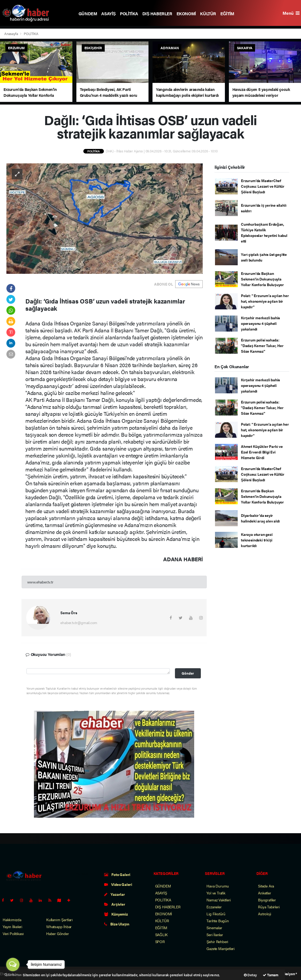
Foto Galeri (117, 874)
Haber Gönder (58, 933)
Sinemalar (214, 928)
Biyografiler (267, 900)
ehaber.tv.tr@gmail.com (79, 622)
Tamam (271, 975)
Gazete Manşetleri (220, 948)
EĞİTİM (227, 14)
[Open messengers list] (13, 964)
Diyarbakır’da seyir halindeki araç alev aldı (260, 518)
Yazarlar (115, 894)
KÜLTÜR (208, 14)
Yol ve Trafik (216, 893)
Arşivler (115, 904)
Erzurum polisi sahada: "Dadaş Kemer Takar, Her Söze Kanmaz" (262, 345)
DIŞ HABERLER (157, 14)
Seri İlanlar (215, 935)
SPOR (160, 941)
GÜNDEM (88, 14)
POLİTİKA (129, 14)
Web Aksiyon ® (286, 974)
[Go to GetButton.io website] (13, 975)
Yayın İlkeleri (12, 927)
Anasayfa (11, 34)
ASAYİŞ (108, 14)
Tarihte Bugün (218, 921)
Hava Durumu (218, 886)
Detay (250, 975)
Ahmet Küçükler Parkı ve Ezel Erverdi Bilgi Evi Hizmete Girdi (262, 452)
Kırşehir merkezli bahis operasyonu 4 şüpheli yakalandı (260, 323)
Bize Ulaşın (117, 924)
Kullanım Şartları (59, 920)
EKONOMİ (186, 14)
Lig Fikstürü (216, 914)
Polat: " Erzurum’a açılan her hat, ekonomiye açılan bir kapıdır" (265, 301)
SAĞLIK (162, 935)
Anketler (264, 893)
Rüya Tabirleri (269, 907)
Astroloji (264, 914)
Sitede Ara (266, 886)
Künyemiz (116, 914)
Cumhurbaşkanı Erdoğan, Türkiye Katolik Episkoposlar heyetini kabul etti (264, 232)
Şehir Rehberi (217, 941)
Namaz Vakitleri (218, 900)
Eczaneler (214, 907)
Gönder (188, 673)
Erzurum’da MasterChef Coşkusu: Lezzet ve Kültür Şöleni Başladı (263, 186)
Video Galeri (118, 884)
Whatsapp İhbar (59, 927)
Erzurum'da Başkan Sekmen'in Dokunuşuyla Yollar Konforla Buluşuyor (262, 279)
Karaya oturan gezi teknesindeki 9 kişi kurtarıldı (257, 540)
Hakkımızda (12, 920)
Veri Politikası (13, 933)
